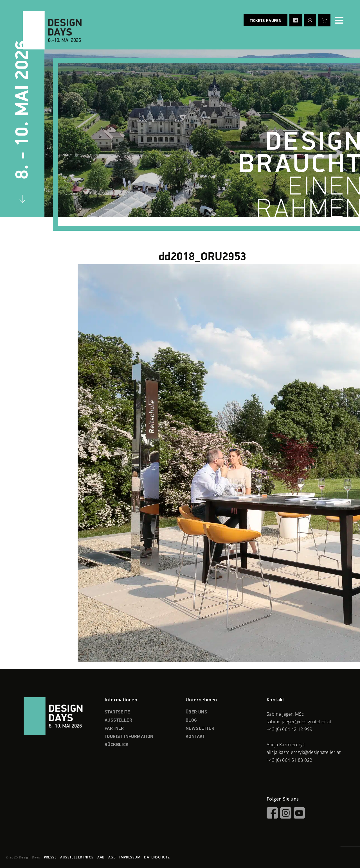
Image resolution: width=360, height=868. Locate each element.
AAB (101, 857)
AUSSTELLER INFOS (77, 857)
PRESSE (50, 857)
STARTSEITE (117, 712)
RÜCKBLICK (117, 745)
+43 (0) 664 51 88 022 (289, 760)
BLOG (191, 720)
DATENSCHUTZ (157, 857)
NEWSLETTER (200, 729)
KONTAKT (195, 737)
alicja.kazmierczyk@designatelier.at (304, 752)
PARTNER (114, 729)
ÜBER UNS (196, 712)
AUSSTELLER (118, 720)
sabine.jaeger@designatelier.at (299, 722)
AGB (112, 857)
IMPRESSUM (130, 857)
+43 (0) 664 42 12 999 (289, 729)
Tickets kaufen (265, 21)
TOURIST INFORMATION (129, 737)
